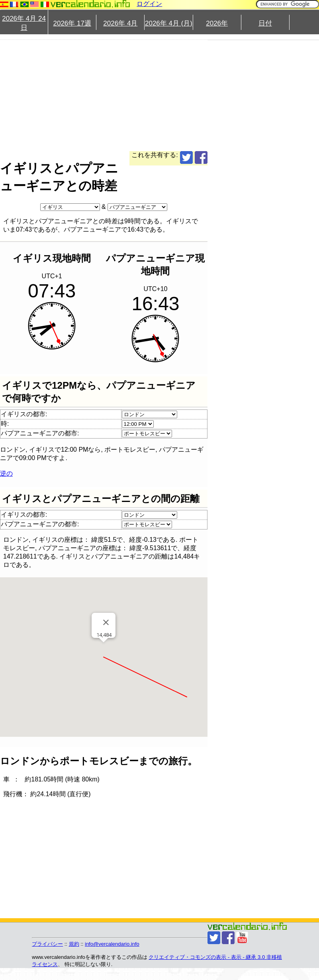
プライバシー (47, 944)
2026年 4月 (120, 23)
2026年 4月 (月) (169, 23)
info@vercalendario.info (112, 944)
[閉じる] (106, 622)
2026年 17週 (72, 23)
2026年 (217, 23)
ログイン (149, 4)
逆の (6, 473)
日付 (265, 23)
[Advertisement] (150, 95)
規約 (74, 944)
